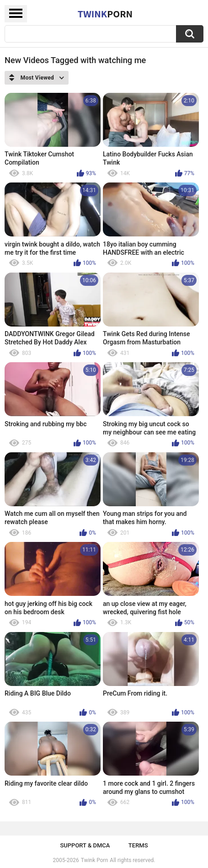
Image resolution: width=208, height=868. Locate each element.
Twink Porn (94, 860)
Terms (138, 845)
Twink (105, 14)
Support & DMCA (85, 845)
